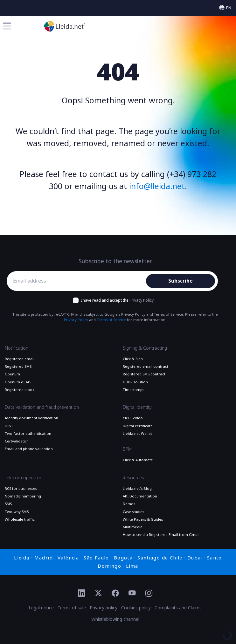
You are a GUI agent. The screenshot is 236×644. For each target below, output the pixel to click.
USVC (9, 426)
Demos (129, 504)
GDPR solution (135, 382)
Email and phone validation (29, 449)
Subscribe (180, 281)
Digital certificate (138, 426)
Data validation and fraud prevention (42, 407)
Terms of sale (72, 608)
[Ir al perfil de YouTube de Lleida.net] (132, 593)
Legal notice (41, 608)
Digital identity (137, 407)
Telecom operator (23, 478)
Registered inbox (20, 390)
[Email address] (78, 281)
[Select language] (225, 8)
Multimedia (133, 527)
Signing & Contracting (145, 348)
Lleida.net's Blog (137, 489)
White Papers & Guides (143, 519)
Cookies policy (136, 608)
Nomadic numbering (23, 496)
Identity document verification (31, 418)
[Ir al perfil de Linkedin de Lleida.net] (82, 593)
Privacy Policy (142, 300)
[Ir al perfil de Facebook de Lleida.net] (115, 593)
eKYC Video (133, 418)
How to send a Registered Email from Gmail (161, 535)
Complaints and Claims (178, 608)
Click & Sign (133, 359)
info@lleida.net (157, 186)
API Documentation (140, 496)
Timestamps (133, 390)
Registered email (20, 359)
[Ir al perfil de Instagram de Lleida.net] (149, 593)
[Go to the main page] (65, 26)
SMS (8, 504)
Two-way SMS (17, 512)
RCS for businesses (21, 489)
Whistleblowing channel (115, 619)
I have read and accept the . (118, 300)
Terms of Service (111, 320)
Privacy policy (104, 608)
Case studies (133, 512)
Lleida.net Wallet (137, 434)
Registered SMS (18, 367)
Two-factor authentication (28, 434)
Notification (17, 348)
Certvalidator (16, 441)
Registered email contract (146, 367)
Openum (12, 374)
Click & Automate (138, 460)
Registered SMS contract (144, 374)
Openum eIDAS (18, 382)
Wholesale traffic (20, 519)
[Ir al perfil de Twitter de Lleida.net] (98, 593)
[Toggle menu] (7, 26)
